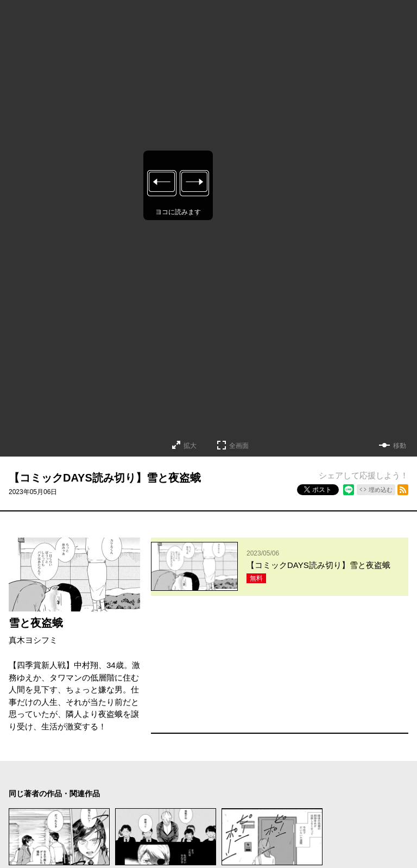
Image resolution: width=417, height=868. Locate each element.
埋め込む (381, 490)
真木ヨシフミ (33, 640)
